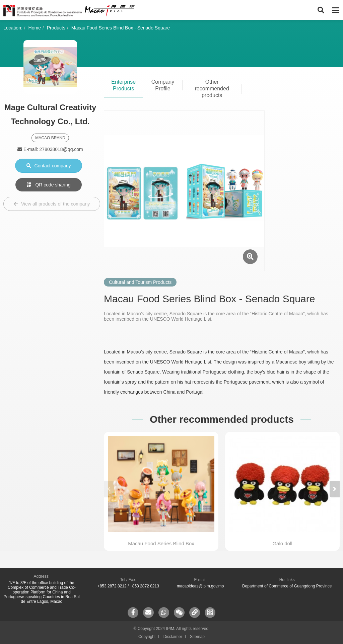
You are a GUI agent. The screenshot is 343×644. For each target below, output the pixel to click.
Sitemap (197, 637)
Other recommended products (212, 89)
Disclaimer (173, 637)
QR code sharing (49, 185)
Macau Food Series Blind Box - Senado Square (121, 28)
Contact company (49, 166)
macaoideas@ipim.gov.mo (200, 586)
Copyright (147, 637)
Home (35, 28)
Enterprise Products (123, 85)
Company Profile (163, 85)
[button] (335, 489)
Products (56, 28)
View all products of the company (52, 204)
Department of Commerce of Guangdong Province (287, 586)
